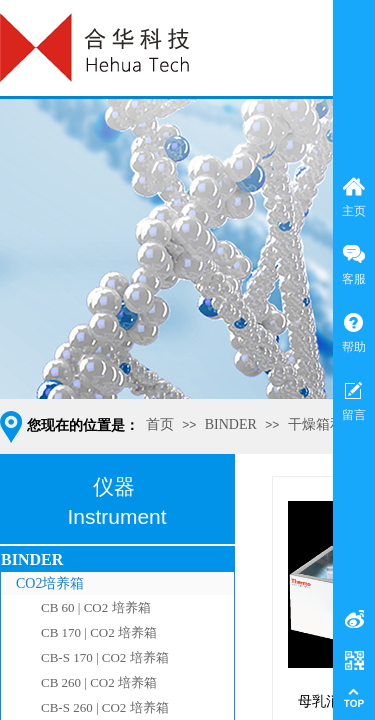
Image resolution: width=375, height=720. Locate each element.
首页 (160, 424)
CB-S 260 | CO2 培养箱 (105, 707)
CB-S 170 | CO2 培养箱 (105, 657)
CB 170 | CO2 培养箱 (99, 632)
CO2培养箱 (50, 583)
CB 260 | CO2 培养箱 (99, 682)
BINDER (231, 424)
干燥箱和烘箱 (330, 424)
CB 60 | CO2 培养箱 (96, 607)
